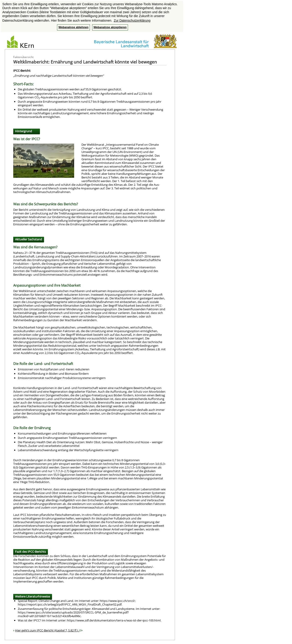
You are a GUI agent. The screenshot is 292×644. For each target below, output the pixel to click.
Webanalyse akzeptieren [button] (110, 27)
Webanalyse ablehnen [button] (73, 27)
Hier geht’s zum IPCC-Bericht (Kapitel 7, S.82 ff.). (49, 630)
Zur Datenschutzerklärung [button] (132, 20)
